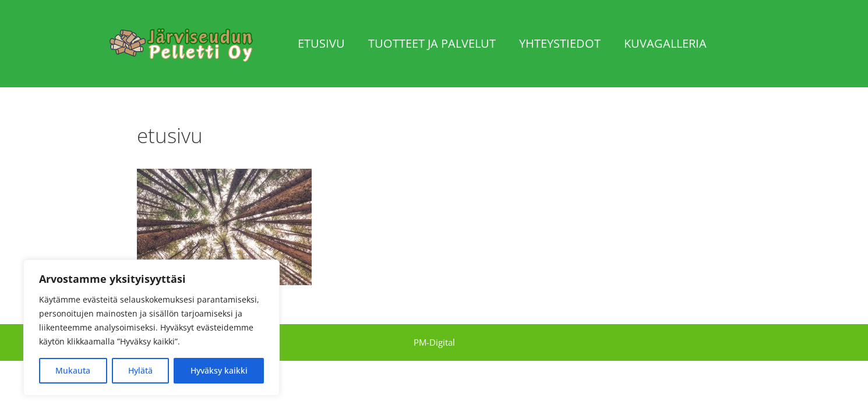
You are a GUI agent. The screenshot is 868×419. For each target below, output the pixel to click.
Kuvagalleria (665, 43)
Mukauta (73, 370)
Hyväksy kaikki (219, 370)
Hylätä (140, 370)
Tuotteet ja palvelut (432, 43)
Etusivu (321, 43)
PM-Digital (434, 342)
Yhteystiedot (560, 43)
